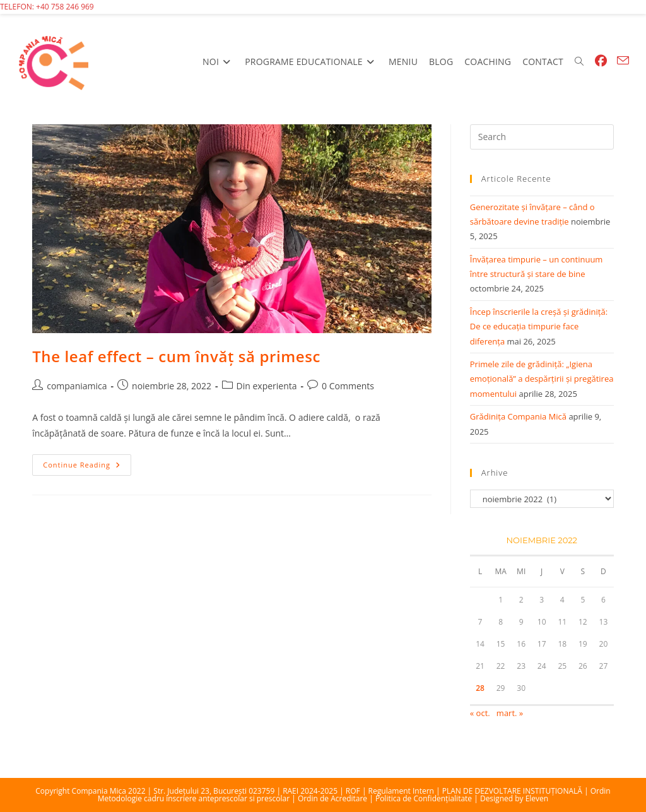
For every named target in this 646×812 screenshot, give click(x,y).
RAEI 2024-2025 (310, 791)
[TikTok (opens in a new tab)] (631, 61)
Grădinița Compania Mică (518, 416)
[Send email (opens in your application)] (623, 61)
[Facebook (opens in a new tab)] (601, 61)
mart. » (510, 713)
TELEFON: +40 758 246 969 (47, 7)
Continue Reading (87, 467)
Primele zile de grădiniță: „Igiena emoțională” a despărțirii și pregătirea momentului (542, 379)
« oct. (480, 713)
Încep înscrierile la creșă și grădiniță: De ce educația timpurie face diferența (539, 327)
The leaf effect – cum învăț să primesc (176, 356)
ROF (353, 791)
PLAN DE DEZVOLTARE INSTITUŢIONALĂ (512, 791)
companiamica (77, 386)
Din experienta (267, 386)
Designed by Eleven (514, 798)
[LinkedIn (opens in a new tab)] (612, 61)
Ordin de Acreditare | (337, 798)
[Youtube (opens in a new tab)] (614, 61)
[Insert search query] (542, 137)
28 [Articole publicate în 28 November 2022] (480, 688)
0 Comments (348, 386)
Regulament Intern (401, 791)
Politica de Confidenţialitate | (428, 798)
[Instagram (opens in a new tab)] (609, 61)
